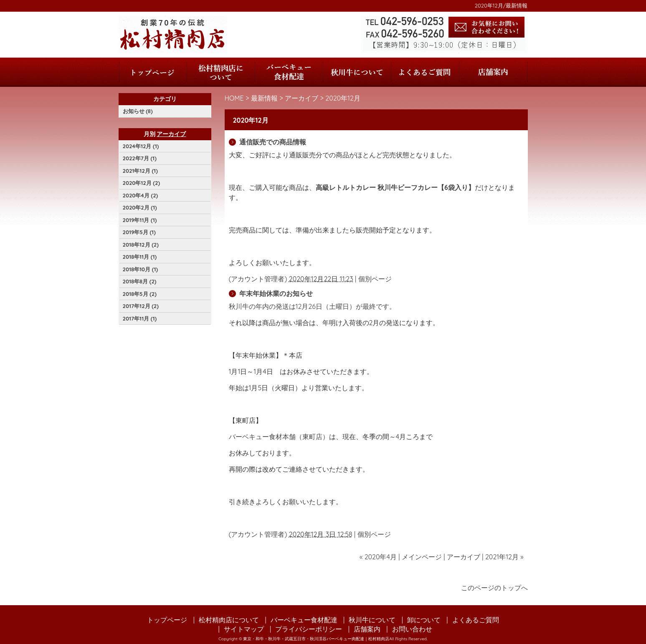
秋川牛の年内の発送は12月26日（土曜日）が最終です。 (312, 306)
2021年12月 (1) (140, 171)
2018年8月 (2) (140, 281)
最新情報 (264, 98)
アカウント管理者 (258, 279)
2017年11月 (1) (140, 318)
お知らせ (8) (138, 111)
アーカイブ (301, 98)
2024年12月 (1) (141, 146)
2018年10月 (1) (141, 269)
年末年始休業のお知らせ (276, 293)
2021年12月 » (504, 557)
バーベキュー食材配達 (289, 72)
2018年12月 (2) (141, 245)
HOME (234, 98)
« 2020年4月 (378, 557)
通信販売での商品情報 (273, 142)
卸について (424, 620)
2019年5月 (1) (139, 232)
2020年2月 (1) (140, 207)
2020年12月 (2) (142, 183)
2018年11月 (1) (140, 257)
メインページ (422, 557)
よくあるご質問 (425, 72)
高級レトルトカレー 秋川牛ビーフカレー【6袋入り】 (395, 187)
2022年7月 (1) (140, 158)
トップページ (153, 72)
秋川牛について (357, 72)
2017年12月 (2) (141, 306)
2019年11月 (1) (140, 220)
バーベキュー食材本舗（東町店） (279, 437)
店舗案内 (493, 72)
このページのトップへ (494, 588)
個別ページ (375, 279)
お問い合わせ (412, 629)
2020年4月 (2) (141, 195)
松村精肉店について (221, 72)
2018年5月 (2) (140, 294)
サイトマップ (244, 629)
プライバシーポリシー (309, 629)
